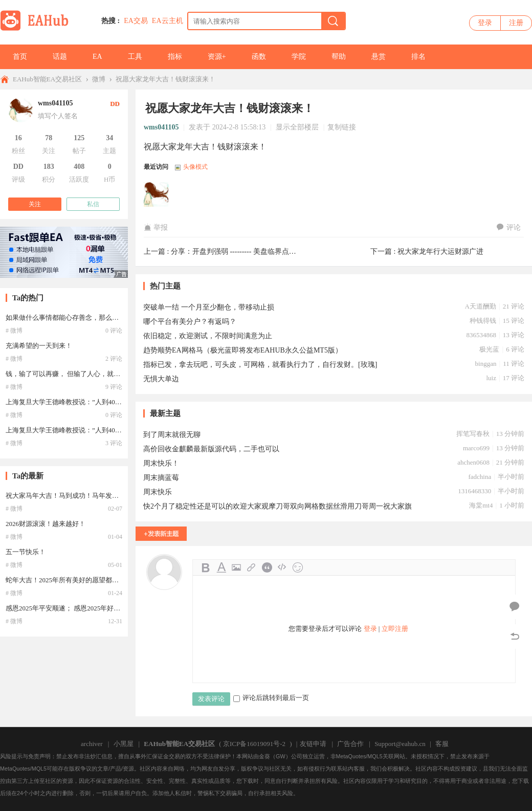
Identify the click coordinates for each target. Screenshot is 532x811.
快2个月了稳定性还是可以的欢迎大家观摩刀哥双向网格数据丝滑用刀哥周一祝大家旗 (278, 506)
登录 (485, 23)
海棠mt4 (481, 505)
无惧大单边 (161, 379)
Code (282, 567)
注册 (516, 23)
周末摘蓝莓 (161, 478)
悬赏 (379, 57)
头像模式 (195, 167)
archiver (92, 744)
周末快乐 (158, 492)
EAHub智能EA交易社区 (47, 79)
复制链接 (342, 127)
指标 (175, 57)
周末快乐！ (161, 463)
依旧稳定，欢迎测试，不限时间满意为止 (208, 336)
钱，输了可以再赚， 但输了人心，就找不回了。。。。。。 (93, 374)
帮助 (339, 57)
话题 (60, 57)
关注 (35, 204)
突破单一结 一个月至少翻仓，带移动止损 (209, 307)
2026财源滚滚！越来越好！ (46, 524)
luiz (491, 378)
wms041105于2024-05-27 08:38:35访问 (157, 195)
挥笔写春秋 (473, 434)
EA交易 (136, 21)
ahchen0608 (473, 462)
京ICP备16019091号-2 (254, 744)
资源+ (217, 57)
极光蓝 (489, 349)
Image (236, 567)
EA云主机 (168, 21)
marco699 (476, 448)
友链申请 (313, 744)
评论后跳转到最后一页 (271, 698)
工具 (135, 57)
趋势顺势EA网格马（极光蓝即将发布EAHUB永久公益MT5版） (243, 350)
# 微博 (14, 331)
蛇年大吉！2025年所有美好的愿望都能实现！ (72, 580)
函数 (259, 57)
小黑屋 (124, 744)
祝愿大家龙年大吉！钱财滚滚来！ (165, 79)
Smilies (298, 567)
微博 (99, 79)
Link (252, 567)
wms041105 (161, 127)
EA (97, 57)
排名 (418, 57)
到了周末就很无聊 (172, 435)
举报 (156, 227)
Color (221, 567)
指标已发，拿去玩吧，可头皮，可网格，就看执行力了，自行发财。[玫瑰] (260, 365)
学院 (299, 57)
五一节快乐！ (26, 552)
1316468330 (474, 491)
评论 (509, 227)
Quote (267, 567)
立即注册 (395, 629)
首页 (20, 57)
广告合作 (350, 744)
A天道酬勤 (481, 306)
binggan (486, 364)
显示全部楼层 (297, 127)
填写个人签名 (58, 116)
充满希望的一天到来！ (39, 346)
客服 (442, 744)
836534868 (481, 335)
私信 (93, 204)
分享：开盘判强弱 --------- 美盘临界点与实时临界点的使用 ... (266, 251)
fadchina (480, 477)
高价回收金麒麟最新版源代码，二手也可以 (211, 449)
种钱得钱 (483, 321)
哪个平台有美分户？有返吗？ (190, 322)
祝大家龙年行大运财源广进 (440, 251)
